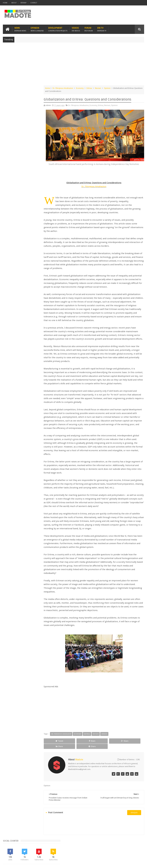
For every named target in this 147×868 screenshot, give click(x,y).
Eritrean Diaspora (26, 233)
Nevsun (105, 88)
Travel (45, 849)
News (20, 29)
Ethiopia (29, 238)
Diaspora (33, 849)
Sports (28, 243)
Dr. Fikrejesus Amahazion (70, 88)
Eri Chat (94, 849)
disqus (134, 814)
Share (79, 748)
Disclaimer (140, 863)
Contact (34, 3)
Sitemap (23, 3)
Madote (25, 863)
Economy (87, 88)
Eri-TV (102, 29)
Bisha (15, 228)
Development (58, 29)
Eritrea (97, 88)
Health (37, 238)
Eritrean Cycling (10, 233)
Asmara (7, 228)
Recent (10, 209)
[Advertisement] (73, 65)
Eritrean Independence (13, 238)
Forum (89, 29)
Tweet (60, 748)
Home (5, 3)
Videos (76, 29)
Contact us (137, 849)
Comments (24, 209)
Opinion (37, 29)
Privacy (132, 863)
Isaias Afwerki (10, 243)
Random (38, 209)
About (14, 3)
